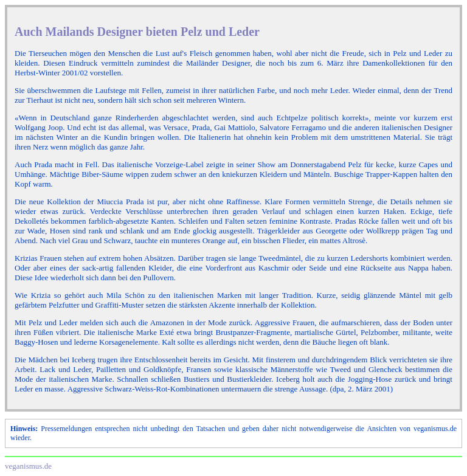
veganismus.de (28, 466)
